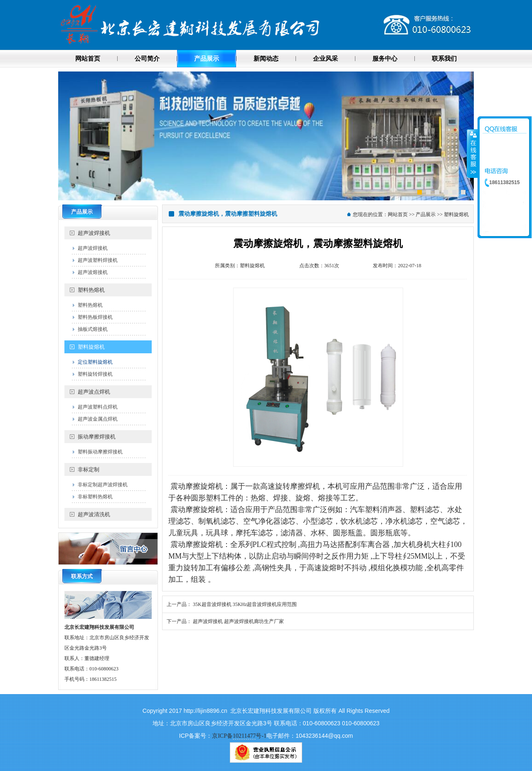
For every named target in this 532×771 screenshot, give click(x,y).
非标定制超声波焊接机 (103, 485)
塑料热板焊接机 (95, 317)
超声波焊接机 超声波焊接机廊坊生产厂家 (238, 621)
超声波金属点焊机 (98, 419)
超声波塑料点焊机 (98, 407)
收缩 (473, 153)
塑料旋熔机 (91, 347)
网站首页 (398, 214)
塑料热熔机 (91, 290)
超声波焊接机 (94, 233)
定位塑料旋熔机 (95, 362)
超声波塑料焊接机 (98, 260)
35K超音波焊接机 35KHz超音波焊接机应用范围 (245, 604)
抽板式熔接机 (93, 329)
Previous (65, 135)
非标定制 (89, 469)
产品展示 (426, 214)
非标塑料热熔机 (95, 497)
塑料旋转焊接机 (95, 374)
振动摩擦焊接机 (97, 437)
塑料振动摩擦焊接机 (100, 452)
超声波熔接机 (93, 272)
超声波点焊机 (94, 392)
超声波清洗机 (94, 514)
